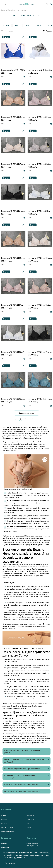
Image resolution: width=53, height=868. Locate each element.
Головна (4, 10)
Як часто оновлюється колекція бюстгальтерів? (22, 784)
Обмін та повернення (8, 831)
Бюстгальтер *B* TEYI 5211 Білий (39, 211)
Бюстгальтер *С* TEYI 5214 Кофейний (40, 305)
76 (33, 419)
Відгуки (29, 827)
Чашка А (6, 25)
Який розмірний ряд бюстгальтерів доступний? (22, 769)
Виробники (30, 819)
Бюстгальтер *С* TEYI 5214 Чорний (40, 352)
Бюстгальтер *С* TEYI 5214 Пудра (13, 305)
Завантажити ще (27, 413)
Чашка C (29, 25)
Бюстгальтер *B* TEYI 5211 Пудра (39, 117)
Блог (28, 823)
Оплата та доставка (7, 827)
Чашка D (40, 25)
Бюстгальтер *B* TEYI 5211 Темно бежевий (13, 117)
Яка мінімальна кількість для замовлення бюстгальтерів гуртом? (19, 776)
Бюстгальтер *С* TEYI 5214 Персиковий (40, 258)
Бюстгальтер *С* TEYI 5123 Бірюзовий (13, 399)
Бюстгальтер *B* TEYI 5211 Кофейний (40, 164)
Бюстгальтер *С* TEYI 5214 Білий (13, 352)
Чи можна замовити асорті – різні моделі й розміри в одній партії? (24, 761)
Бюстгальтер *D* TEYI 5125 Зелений (40, 399)
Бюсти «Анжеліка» (13, 500)
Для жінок (12, 10)
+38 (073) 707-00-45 (32, 844)
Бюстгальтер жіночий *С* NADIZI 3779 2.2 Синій (13, 70)
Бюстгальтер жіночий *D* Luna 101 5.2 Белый (40, 70)
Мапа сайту (30, 815)
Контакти (4, 823)
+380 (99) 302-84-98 (32, 846)
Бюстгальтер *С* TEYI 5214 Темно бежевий (13, 258)
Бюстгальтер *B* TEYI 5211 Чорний (13, 211)
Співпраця (4, 819)
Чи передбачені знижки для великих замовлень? (22, 791)
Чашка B (18, 25)
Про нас (4, 815)
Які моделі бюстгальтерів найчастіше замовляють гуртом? (23, 751)
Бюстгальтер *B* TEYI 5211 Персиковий (13, 164)
